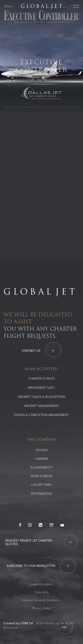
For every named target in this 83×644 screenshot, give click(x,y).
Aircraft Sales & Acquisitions (41, 397)
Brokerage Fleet (41, 388)
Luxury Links (41, 485)
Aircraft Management (41, 406)
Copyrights (41, 592)
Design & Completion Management (41, 415)
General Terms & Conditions (41, 600)
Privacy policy (42, 608)
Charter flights (42, 379)
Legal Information (42, 584)
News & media (42, 476)
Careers (42, 459)
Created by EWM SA (18, 623)
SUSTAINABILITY (41, 467)
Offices (41, 450)
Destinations (41, 494)
